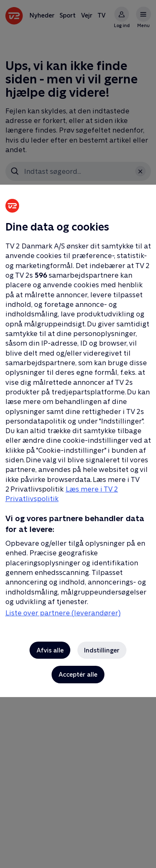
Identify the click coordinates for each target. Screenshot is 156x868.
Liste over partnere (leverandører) (63, 613)
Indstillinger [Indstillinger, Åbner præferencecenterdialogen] (102, 650)
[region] (78, 434)
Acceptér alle (78, 674)
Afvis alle (50, 650)
